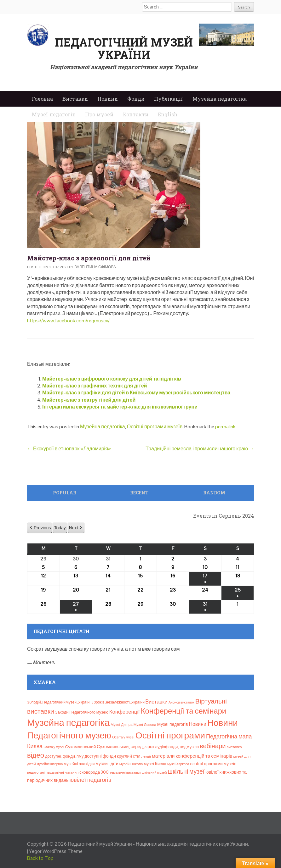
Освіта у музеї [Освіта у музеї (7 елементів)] (123, 737)
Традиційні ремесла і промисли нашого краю (200, 449)
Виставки (75, 99)
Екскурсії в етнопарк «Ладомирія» (69, 449)
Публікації (169, 99)
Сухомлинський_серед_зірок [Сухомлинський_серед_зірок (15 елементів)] (126, 747)
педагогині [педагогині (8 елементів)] (36, 772)
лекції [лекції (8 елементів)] (146, 756)
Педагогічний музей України (124, 48)
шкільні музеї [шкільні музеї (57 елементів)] (186, 772)
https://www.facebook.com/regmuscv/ (68, 321)
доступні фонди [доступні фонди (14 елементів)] (100, 756)
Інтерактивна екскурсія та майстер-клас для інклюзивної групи (120, 407)
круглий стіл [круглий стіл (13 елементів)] (129, 756)
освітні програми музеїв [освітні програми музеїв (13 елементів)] (213, 764)
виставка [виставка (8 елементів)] (234, 747)
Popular (65, 493)
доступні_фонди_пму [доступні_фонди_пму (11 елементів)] (64, 756)
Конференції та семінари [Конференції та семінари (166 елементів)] (184, 711)
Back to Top (40, 858)
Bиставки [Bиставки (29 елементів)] (157, 702)
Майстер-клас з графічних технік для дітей (95, 386)
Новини (108, 99)
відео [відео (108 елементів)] (36, 755)
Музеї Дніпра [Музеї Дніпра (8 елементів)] (122, 725)
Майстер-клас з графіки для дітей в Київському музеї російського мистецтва (136, 393)
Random (214, 493)
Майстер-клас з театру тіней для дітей (89, 400)
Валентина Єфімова (95, 267)
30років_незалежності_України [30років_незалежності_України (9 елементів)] (118, 702)
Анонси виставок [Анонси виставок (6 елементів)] (181, 702)
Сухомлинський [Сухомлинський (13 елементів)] (81, 747)
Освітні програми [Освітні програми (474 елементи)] (170, 735)
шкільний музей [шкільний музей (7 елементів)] (154, 772)
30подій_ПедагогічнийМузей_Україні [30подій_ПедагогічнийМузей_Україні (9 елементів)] (59, 702)
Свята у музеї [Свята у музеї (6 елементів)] (54, 747)
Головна (42, 99)
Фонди (136, 99)
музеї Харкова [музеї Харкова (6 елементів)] (178, 764)
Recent (139, 493)
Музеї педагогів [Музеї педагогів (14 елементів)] (173, 724)
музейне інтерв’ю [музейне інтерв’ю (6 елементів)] (50, 764)
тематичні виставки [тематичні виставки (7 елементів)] (125, 772)
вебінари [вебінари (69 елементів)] (213, 746)
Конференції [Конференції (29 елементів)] (125, 712)
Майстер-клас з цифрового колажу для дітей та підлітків (112, 379)
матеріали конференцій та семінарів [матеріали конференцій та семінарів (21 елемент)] (192, 756)
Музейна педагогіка (220, 99)
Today (60, 528)
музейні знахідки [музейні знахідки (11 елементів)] (79, 764)
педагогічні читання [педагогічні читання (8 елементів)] (62, 772)
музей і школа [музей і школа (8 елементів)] (131, 764)
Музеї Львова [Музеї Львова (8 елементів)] (145, 725)
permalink (225, 427)
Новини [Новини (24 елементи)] (198, 724)
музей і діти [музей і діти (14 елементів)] (107, 764)
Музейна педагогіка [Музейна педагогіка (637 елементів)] (68, 723)
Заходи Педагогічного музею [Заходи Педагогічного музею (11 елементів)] (82, 712)
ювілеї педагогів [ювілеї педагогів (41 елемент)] (90, 780)
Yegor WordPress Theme (56, 851)
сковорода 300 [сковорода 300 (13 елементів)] (94, 772)
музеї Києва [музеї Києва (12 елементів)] (155, 764)
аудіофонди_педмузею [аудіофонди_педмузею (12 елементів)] (177, 747)
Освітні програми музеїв (155, 427)
